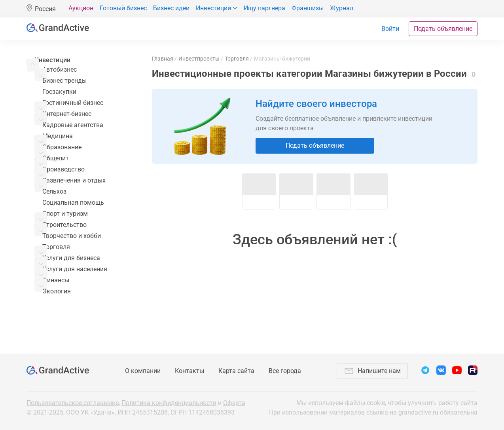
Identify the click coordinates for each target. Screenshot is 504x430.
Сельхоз (54, 191)
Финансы (56, 280)
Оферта (234, 403)
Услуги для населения (75, 269)
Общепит (56, 158)
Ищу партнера (264, 8)
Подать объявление (443, 29)
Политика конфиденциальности (169, 403)
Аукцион (81, 8)
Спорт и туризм (65, 214)
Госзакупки (59, 92)
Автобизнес (60, 69)
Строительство (64, 225)
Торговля (56, 247)
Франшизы (308, 8)
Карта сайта (236, 371)
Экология (57, 291)
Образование (62, 147)
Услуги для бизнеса (71, 258)
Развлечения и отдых (74, 180)
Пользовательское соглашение (73, 403)
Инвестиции (52, 60)
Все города (285, 371)
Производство (63, 169)
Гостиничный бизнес (73, 103)
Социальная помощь (73, 203)
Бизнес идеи (171, 8)
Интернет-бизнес (67, 114)
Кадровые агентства (73, 125)
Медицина (58, 136)
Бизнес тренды (64, 81)
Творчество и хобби (72, 236)
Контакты (189, 371)
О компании (143, 371)
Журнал (342, 8)
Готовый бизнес (123, 8)
